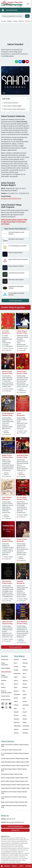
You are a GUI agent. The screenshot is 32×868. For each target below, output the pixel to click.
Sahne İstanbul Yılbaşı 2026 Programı (14, 109)
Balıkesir (25, 687)
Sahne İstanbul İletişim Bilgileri (13, 106)
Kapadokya (17, 673)
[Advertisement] (16, 32)
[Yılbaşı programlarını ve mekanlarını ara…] (13, 16)
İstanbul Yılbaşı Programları (13, 307)
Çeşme (25, 694)
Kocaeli (16, 715)
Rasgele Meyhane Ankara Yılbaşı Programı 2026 (15, 785)
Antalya (16, 666)
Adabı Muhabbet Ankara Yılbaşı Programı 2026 (15, 762)
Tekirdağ (25, 733)
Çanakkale (17, 694)
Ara (27, 16)
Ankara (25, 659)
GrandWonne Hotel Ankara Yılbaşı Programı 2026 (14, 793)
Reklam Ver (5, 816)
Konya (24, 715)
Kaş (24, 708)
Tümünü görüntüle (15, 301)
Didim (24, 698)
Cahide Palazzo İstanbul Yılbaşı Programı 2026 (15, 758)
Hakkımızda (5, 659)
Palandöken (17, 726)
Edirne (16, 701)
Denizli (16, 698)
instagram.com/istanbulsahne (11, 198)
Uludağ (16, 670)
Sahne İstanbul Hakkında (11, 103)
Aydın (16, 687)
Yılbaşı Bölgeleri (6, 668)
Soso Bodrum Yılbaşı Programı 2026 (12, 774)
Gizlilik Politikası (6, 700)
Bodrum (16, 691)
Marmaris (17, 722)
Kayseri (25, 712)
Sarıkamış (25, 729)
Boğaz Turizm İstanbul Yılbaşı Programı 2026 (14, 802)
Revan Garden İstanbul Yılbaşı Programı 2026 (14, 781)
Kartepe (16, 712)
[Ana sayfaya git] (12, 4)
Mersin (16, 680)
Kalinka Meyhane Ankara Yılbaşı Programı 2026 (15, 765)
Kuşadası (17, 719)
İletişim (3, 687)
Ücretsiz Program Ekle (15, 826)
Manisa (25, 719)
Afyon (24, 666)
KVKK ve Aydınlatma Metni (6, 692)
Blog (2, 684)
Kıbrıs (24, 673)
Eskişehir (25, 670)
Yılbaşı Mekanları (6, 672)
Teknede (25, 663)
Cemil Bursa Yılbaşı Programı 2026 (11, 750)
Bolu (24, 691)
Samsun (16, 733)
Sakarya (16, 729)
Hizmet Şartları (6, 696)
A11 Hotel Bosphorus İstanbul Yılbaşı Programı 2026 (15, 754)
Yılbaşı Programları (5, 664)
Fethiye (16, 705)
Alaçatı (16, 684)
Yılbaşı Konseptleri (4, 676)
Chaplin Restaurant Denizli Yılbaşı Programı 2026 (14, 806)
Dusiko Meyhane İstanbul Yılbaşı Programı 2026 (15, 788)
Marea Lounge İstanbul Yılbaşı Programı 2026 (15, 778)
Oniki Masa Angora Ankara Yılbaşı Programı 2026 (14, 770)
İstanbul (16, 659)
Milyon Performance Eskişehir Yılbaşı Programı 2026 (15, 745)
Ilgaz (15, 708)
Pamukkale (26, 726)
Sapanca (25, 680)
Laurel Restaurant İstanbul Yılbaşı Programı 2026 (14, 798)
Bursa (24, 677)
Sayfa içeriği (6, 99)
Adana (16, 677)
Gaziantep (26, 705)
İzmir (15, 663)
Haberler (4, 680)
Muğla (24, 722)
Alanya (25, 684)
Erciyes (25, 701)
